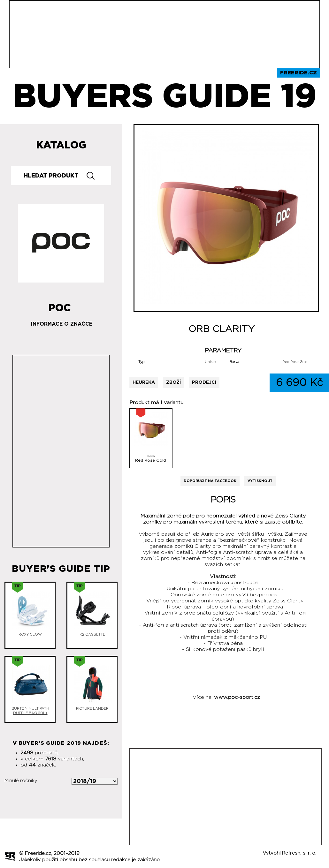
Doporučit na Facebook (210, 481)
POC (60, 306)
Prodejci (204, 382)
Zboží (173, 382)
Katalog (61, 145)
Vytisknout (260, 481)
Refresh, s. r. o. (299, 853)
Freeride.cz (298, 73)
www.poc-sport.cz (237, 697)
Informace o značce (62, 324)
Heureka (144, 382)
